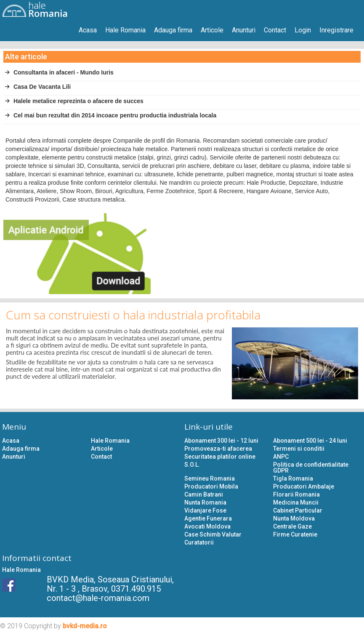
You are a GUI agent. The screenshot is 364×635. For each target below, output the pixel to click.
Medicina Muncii (296, 502)
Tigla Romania (293, 478)
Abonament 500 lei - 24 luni (310, 441)
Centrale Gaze (292, 526)
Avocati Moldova (207, 526)
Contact (275, 30)
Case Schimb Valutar (213, 534)
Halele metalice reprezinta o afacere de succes (74, 101)
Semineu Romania (210, 478)
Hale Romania (125, 30)
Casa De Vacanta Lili (38, 87)
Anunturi (244, 30)
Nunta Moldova (294, 518)
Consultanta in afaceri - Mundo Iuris (59, 72)
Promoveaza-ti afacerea (218, 449)
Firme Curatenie (295, 534)
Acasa (88, 30)
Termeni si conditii (299, 449)
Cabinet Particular (298, 510)
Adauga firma (173, 30)
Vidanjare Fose (205, 510)
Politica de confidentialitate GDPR (311, 468)
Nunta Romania (205, 502)
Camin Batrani (204, 494)
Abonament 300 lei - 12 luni (221, 441)
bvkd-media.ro (85, 626)
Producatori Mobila (211, 486)
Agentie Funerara (208, 518)
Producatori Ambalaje (304, 486)
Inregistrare (336, 30)
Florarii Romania (296, 494)
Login (303, 30)
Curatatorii (199, 542)
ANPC (281, 457)
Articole (212, 30)
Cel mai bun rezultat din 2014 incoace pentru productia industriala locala (110, 115)
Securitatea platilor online (220, 457)
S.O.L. (192, 465)
